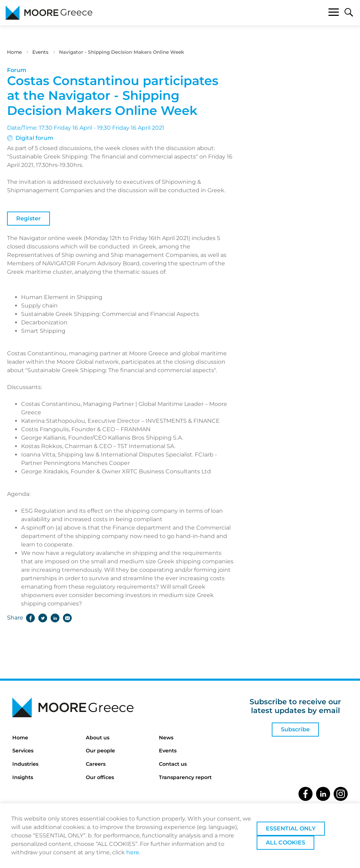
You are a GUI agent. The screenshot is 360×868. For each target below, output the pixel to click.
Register (28, 218)
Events (40, 52)
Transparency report (185, 777)
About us (98, 738)
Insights (23, 777)
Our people (100, 751)
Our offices (100, 777)
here (133, 852)
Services (23, 751)
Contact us (173, 764)
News (166, 738)
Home (14, 52)
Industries (25, 764)
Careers (96, 764)
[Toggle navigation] (334, 13)
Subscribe (295, 729)
